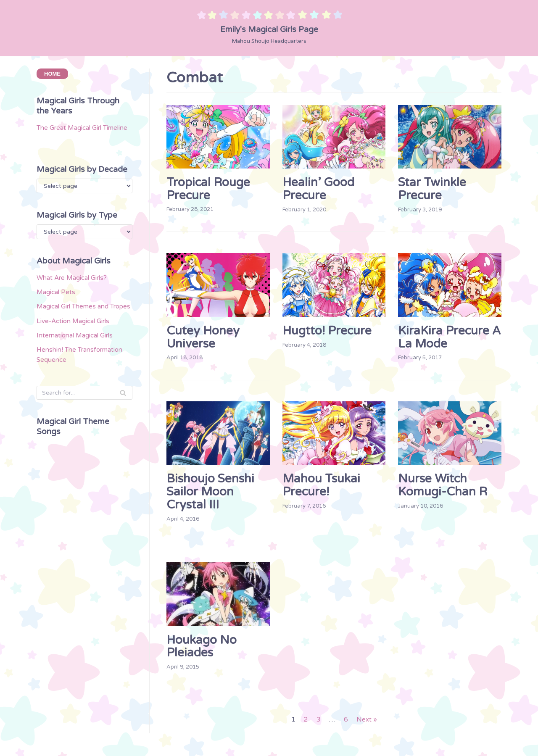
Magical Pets (59, 314)
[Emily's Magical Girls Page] (269, 28)
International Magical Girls (81, 372)
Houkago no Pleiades (202, 650)
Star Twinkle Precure (432, 189)
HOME (52, 75)
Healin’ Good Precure (318, 189)
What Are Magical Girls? (77, 298)
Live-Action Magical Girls (79, 356)
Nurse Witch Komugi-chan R (443, 488)
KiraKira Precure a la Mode (449, 338)
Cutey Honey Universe (203, 338)
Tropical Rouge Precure (208, 189)
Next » (368, 725)
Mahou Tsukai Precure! (321, 488)
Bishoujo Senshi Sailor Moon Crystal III (210, 494)
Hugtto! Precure (327, 332)
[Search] (84, 422)
